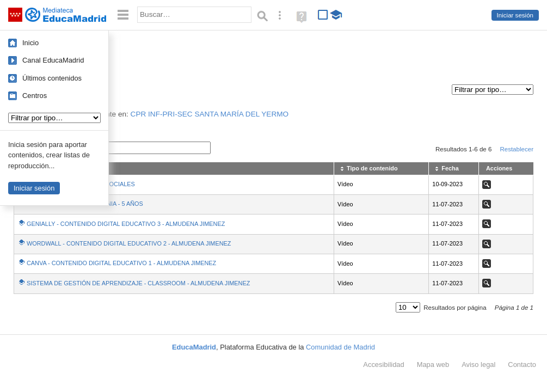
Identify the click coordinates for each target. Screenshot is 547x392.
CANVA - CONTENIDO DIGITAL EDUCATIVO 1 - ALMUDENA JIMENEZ (121, 263)
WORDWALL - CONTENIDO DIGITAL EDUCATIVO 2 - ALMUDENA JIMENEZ (129, 243)
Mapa (433, 365)
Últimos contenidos (52, 78)
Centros (35, 96)
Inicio (30, 43)
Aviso (478, 365)
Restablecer (517, 149)
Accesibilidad (383, 365)
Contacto (522, 365)
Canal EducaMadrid (53, 60)
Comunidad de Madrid (340, 347)
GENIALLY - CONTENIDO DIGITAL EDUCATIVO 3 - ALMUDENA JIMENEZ (126, 224)
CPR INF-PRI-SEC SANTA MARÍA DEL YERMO (210, 114)
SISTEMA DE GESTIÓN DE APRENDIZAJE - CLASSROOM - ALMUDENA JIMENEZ (138, 283)
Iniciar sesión (515, 15)
